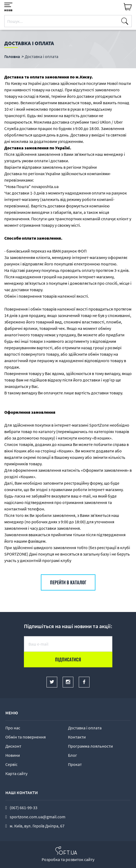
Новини (13, 755)
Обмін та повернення (26, 737)
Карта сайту (16, 773)
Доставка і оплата (85, 728)
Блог (73, 755)
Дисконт (13, 746)
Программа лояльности (90, 746)
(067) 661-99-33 (24, 808)
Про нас (13, 728)
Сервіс (11, 764)
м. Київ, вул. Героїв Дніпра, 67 (37, 826)
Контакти (77, 737)
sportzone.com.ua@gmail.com (37, 817)
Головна (12, 56)
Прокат (75, 764)
